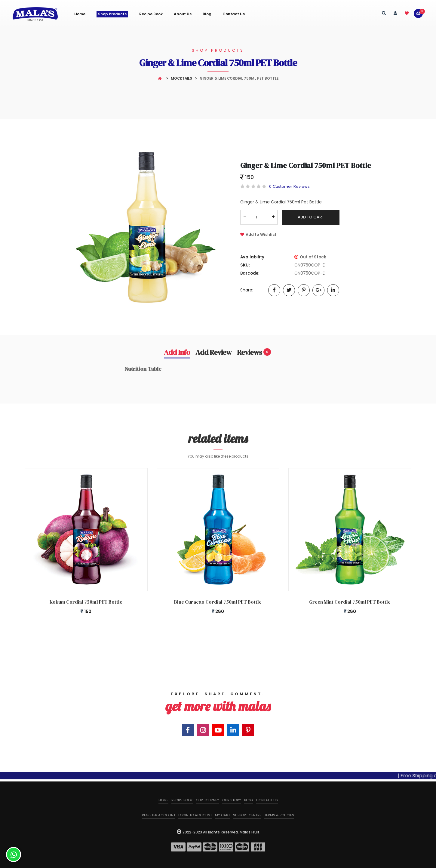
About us (183, 14)
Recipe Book (151, 14)
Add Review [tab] (213, 352)
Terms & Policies (279, 815)
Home (80, 14)
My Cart (223, 815)
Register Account (159, 815)
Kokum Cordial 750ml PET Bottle (86, 602)
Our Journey (207, 800)
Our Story (232, 800)
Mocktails (181, 78)
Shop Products (112, 14)
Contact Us (234, 14)
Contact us (267, 800)
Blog (207, 14)
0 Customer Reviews (289, 186)
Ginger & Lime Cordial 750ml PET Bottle (306, 165)
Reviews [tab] (254, 352)
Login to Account (195, 815)
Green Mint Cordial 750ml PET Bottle (350, 602)
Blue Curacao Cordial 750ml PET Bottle (218, 602)
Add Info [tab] (177, 352)
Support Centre (247, 815)
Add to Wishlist (258, 235)
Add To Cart (311, 217)
